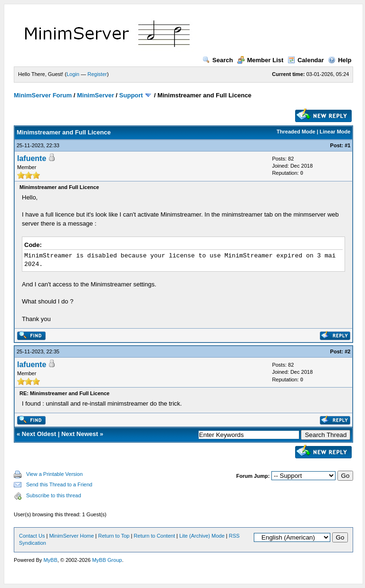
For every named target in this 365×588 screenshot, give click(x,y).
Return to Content (154, 536)
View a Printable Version (54, 474)
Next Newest (80, 434)
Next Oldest (39, 434)
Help (340, 60)
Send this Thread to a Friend (59, 484)
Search (218, 60)
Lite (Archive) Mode (202, 536)
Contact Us (32, 536)
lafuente (32, 158)
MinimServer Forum (43, 95)
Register (97, 74)
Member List (260, 60)
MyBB (50, 560)
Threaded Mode (296, 132)
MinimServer (96, 95)
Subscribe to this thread (54, 495)
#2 (347, 351)
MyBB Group (107, 560)
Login (73, 74)
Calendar (306, 60)
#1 (347, 145)
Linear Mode (335, 132)
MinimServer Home (71, 536)
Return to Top (114, 536)
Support (131, 95)
